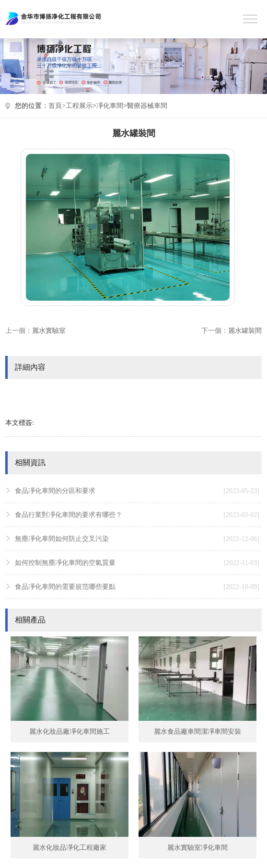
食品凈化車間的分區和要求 (137, 491)
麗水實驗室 (49, 331)
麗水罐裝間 (245, 331)
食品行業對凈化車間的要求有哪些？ (137, 515)
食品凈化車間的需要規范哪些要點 (137, 587)
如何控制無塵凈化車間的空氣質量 (137, 563)
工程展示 (79, 106)
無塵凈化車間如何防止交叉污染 (137, 539)
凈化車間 (110, 106)
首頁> (57, 106)
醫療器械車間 (147, 106)
